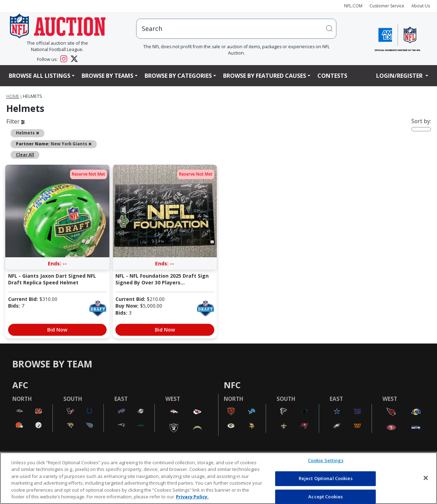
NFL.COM (353, 6)
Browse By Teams (107, 76)
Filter (15, 121)
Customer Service (387, 6)
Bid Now (57, 330)
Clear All (25, 155)
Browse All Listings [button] (40, 76)
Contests (332, 76)
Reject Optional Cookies (326, 478)
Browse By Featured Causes (265, 76)
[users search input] (236, 29)
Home (13, 96)
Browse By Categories (178, 76)
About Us (421, 6)
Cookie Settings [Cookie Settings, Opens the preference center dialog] (326, 461)
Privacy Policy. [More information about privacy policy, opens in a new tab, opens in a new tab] (192, 497)
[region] (218, 478)
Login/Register (400, 76)
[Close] (426, 478)
